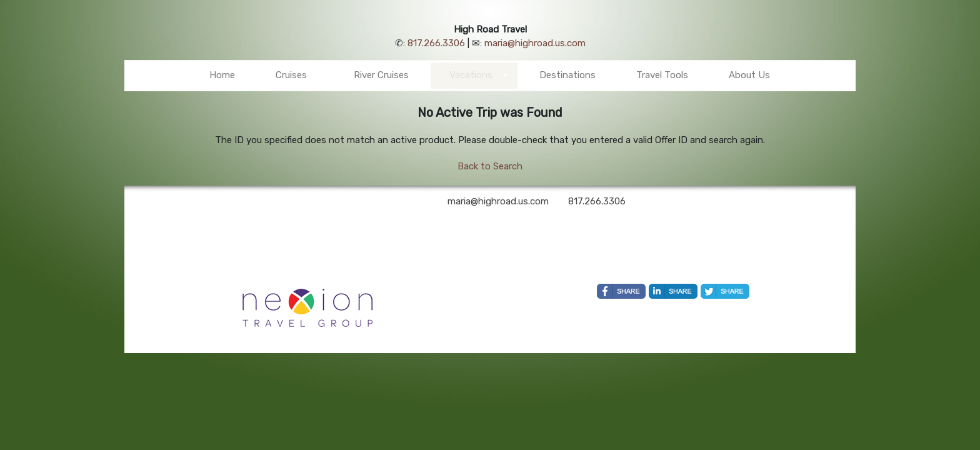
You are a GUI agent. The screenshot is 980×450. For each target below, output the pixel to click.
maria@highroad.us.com (535, 43)
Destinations (567, 75)
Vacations (471, 75)
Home (222, 75)
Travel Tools (662, 75)
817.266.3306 (436, 43)
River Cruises (381, 75)
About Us (749, 75)
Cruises (291, 75)
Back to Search (490, 166)
